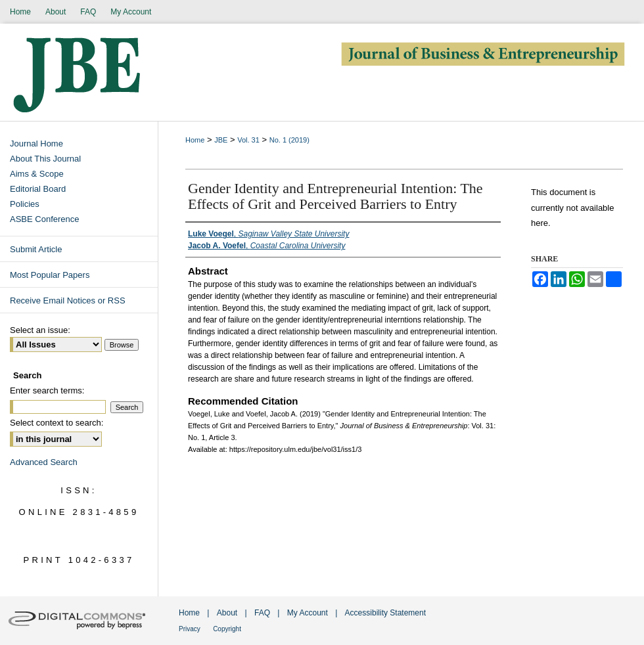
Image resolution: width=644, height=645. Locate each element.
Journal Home (36, 144)
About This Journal (45, 159)
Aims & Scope (37, 174)
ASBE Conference (45, 219)
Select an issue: (40, 330)
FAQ (262, 613)
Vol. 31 (248, 140)
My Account (308, 613)
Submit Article (36, 249)
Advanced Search (44, 462)
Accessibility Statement (385, 613)
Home (195, 140)
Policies (25, 204)
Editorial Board (38, 189)
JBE (221, 140)
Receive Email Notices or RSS (68, 300)
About (227, 613)
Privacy (190, 629)
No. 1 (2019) (289, 140)
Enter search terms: (47, 390)
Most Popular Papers (50, 275)
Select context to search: (57, 423)
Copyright (227, 629)
